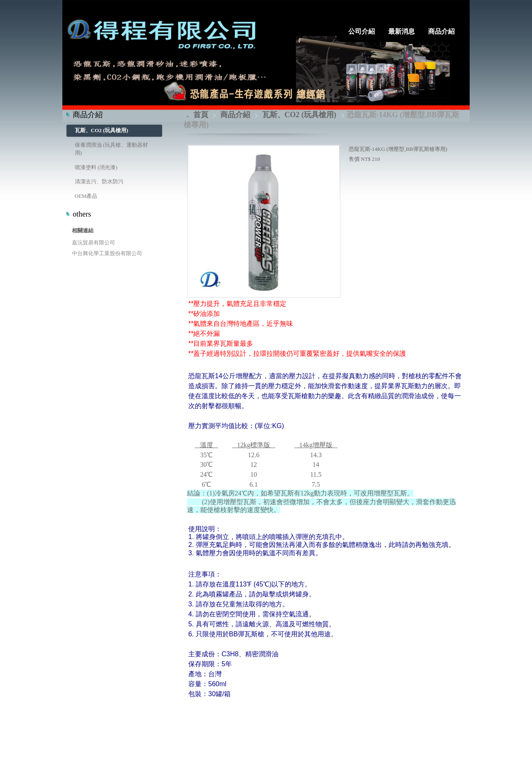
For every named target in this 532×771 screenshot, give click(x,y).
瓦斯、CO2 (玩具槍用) (102, 130)
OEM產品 (86, 196)
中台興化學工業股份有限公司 (107, 253)
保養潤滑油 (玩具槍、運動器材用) (112, 149)
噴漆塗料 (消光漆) (96, 167)
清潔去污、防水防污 (99, 181)
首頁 (201, 115)
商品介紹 (236, 115)
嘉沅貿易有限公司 (94, 243)
